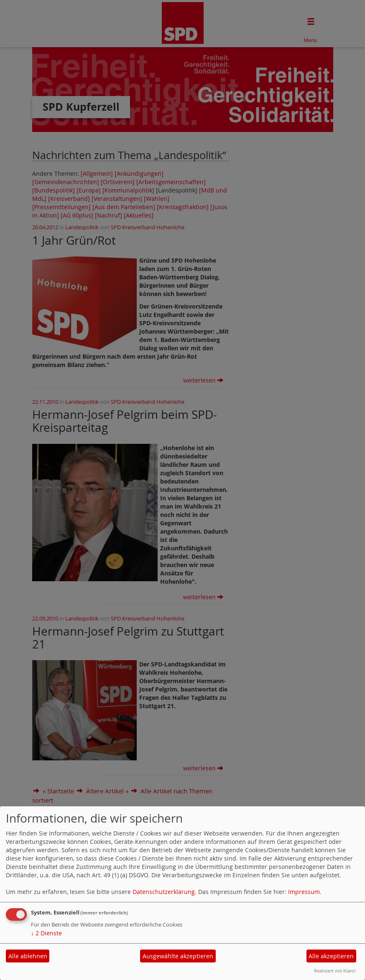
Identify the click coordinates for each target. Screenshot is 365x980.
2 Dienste (46, 933)
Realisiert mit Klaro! (335, 971)
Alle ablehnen (28, 956)
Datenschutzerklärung (164, 892)
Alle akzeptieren (331, 956)
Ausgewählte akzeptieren (178, 956)
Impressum (304, 892)
